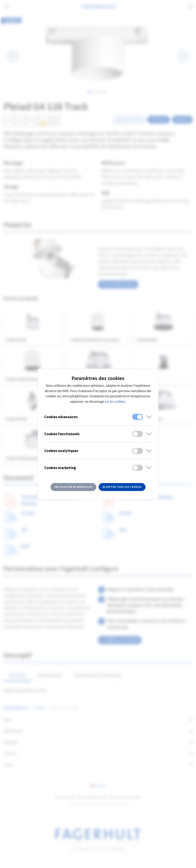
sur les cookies (115, 402)
